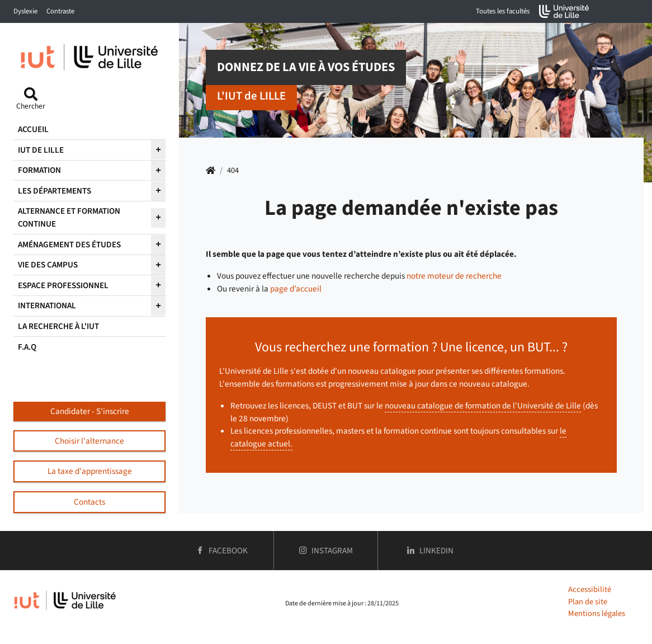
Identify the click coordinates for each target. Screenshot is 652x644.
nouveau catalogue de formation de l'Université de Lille (483, 406)
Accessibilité (590, 589)
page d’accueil (296, 289)
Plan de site (588, 602)
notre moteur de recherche (454, 276)
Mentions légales (597, 614)
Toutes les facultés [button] (503, 11)
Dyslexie (25, 11)
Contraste (60, 11)
